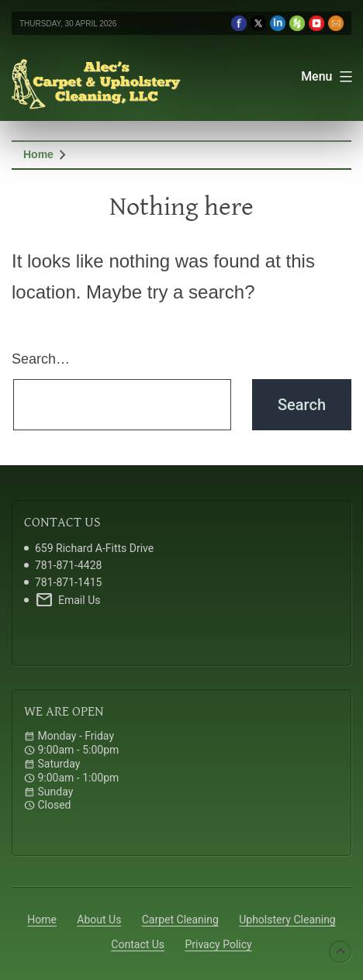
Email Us (67, 600)
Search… (41, 359)
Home (38, 154)
